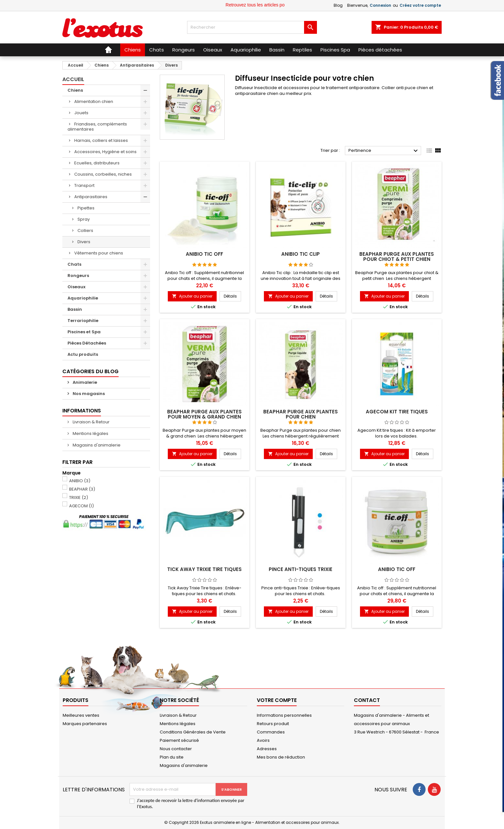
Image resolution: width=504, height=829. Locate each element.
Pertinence (384, 151)
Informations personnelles (284, 715)
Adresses (267, 749)
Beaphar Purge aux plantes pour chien (301, 414)
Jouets (81, 113)
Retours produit (273, 724)
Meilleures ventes (81, 715)
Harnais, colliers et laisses (101, 140)
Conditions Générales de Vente (193, 732)
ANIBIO (80, 481)
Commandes (271, 732)
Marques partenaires (85, 724)
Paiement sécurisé (179, 740)
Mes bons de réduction (281, 757)
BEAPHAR (82, 489)
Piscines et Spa (84, 332)
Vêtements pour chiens (99, 253)
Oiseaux (76, 287)
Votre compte (277, 700)
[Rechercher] (252, 27)
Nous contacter (176, 749)
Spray (84, 219)
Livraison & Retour (91, 422)
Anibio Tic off (204, 254)
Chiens (75, 90)
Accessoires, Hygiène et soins (105, 152)
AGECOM (81, 506)
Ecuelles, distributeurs (97, 163)
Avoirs (263, 740)
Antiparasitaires (91, 197)
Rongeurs (78, 276)
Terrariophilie (83, 321)
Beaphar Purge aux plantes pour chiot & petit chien (397, 257)
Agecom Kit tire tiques (397, 412)
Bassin (75, 309)
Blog (338, 5)
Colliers (85, 230)
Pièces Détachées (87, 343)
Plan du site (172, 757)
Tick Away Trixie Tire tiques (204, 569)
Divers (84, 242)
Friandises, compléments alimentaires (97, 127)
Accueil (73, 79)
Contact (367, 700)
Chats (74, 264)
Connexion (380, 5)
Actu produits (83, 354)
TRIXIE (79, 497)
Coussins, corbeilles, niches (103, 174)
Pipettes (86, 208)
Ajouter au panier (192, 296)
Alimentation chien (94, 101)
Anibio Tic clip (301, 254)
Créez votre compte (420, 5)
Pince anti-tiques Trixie (301, 569)
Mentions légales (90, 433)
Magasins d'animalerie (96, 445)
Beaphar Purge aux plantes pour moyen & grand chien (204, 414)
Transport (84, 185)
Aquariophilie (83, 298)
